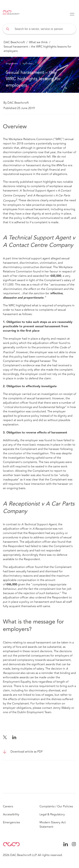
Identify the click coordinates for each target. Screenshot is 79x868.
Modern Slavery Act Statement (53, 825)
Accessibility (11, 814)
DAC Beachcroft (14, 42)
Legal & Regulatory (52, 814)
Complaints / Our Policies (56, 806)
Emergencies (11, 822)
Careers (8, 806)
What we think (38, 42)
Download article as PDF (27, 752)
